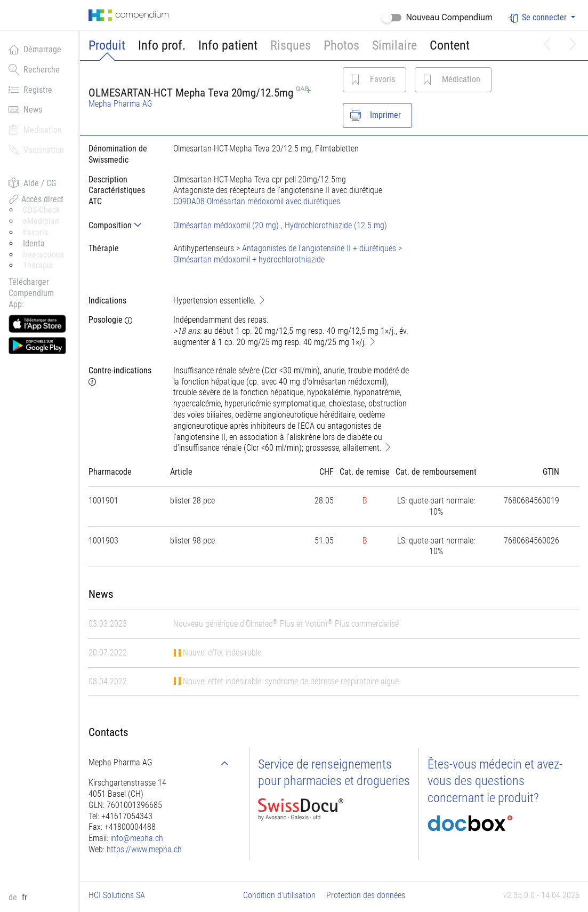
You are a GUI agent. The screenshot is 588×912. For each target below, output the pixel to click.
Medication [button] (35, 130)
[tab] (122, 225)
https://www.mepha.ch (144, 849)
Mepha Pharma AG (120, 104)
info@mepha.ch (137, 838)
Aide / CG (32, 183)
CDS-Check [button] (41, 210)
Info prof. (162, 45)
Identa (34, 243)
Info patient (228, 45)
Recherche (34, 69)
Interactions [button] (43, 255)
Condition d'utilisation (279, 895)
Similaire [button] (394, 45)
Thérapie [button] (38, 265)
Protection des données (366, 895)
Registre (30, 90)
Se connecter (538, 18)
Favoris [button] (35, 232)
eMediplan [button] (41, 221)
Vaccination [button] (36, 150)
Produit (107, 45)
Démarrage (35, 49)
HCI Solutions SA (117, 895)
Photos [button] (341, 45)
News (25, 109)
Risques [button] (291, 45)
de (14, 897)
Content (450, 45)
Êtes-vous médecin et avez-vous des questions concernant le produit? (495, 781)
